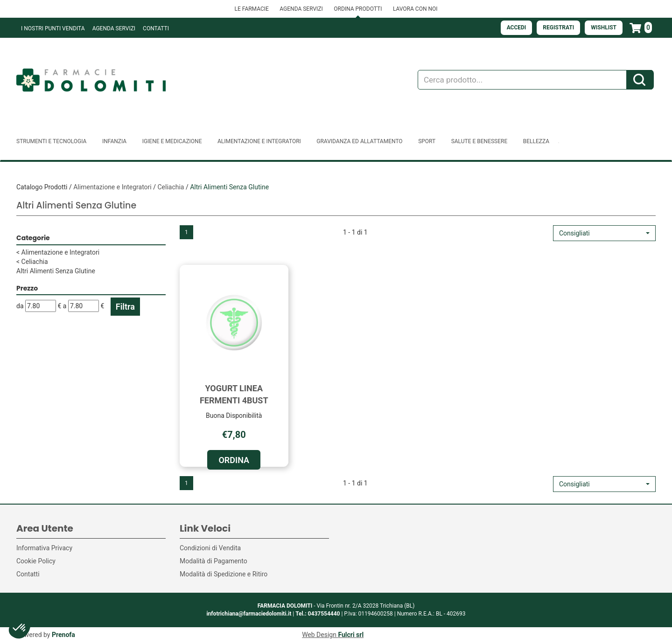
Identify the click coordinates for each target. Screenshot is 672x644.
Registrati (558, 28)
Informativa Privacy (44, 548)
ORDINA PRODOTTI (358, 9)
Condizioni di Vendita (210, 548)
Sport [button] (427, 141)
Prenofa (63, 635)
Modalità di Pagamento (213, 561)
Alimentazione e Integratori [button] (259, 141)
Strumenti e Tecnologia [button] (51, 141)
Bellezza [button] (536, 141)
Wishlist (604, 28)
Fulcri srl (351, 635)
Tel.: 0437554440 (318, 614)
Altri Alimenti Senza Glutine (56, 271)
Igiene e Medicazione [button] (172, 141)
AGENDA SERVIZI (301, 9)
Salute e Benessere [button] (479, 141)
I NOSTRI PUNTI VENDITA (53, 28)
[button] (604, 233)
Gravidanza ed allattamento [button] (359, 141)
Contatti (156, 28)
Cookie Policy (36, 561)
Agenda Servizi (114, 28)
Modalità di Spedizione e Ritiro (224, 574)
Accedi (517, 28)
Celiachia (171, 187)
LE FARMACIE (251, 9)
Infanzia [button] (114, 141)
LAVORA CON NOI (415, 9)
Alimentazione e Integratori (112, 187)
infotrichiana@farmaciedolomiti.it (249, 614)
